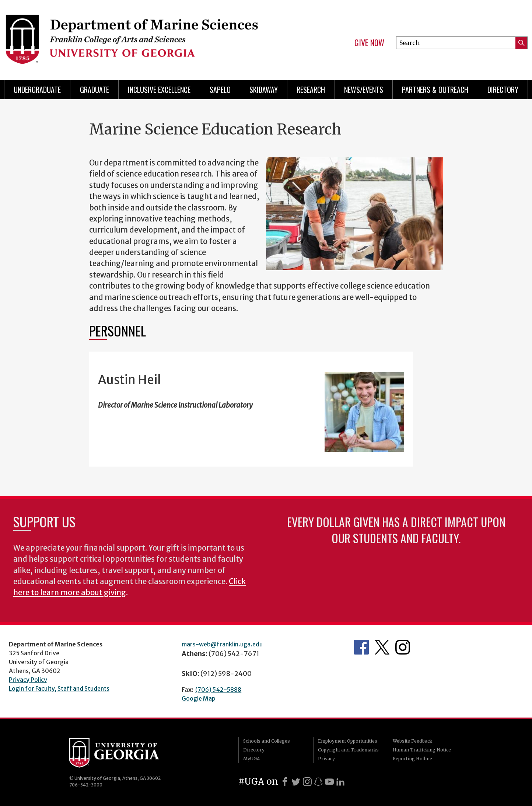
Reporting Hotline (412, 759)
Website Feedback (412, 741)
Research (311, 90)
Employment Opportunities (348, 741)
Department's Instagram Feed (403, 647)
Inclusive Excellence (159, 90)
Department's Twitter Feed (382, 647)
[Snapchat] (318, 782)
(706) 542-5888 (218, 690)
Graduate (94, 90)
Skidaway (264, 90)
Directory (503, 90)
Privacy (326, 759)
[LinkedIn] (340, 782)
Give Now (369, 43)
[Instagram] (307, 782)
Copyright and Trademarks (348, 750)
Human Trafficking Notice (422, 750)
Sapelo (220, 90)
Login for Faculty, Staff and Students (59, 688)
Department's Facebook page (361, 647)
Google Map (199, 698)
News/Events (364, 90)
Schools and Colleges (267, 741)
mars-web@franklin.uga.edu (222, 644)
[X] (296, 782)
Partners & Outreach (435, 90)
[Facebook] (285, 782)
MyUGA (251, 759)
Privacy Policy (28, 680)
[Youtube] (329, 782)
